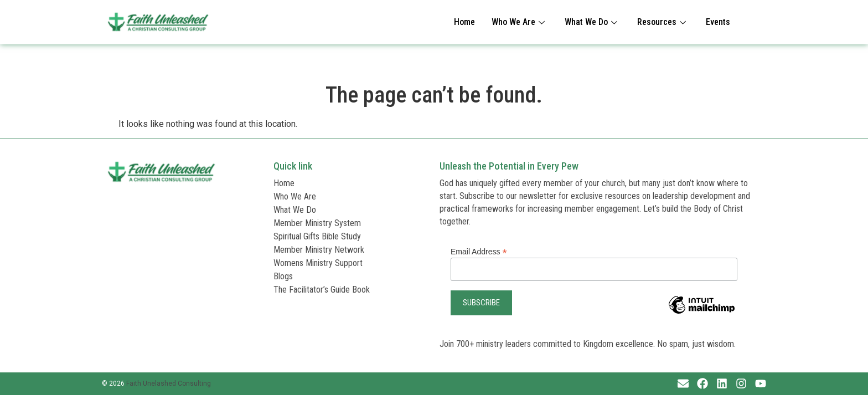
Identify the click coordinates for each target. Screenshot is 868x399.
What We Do (591, 22)
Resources (662, 22)
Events (718, 22)
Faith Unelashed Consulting (169, 383)
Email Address (479, 251)
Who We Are (518, 22)
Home (464, 22)
